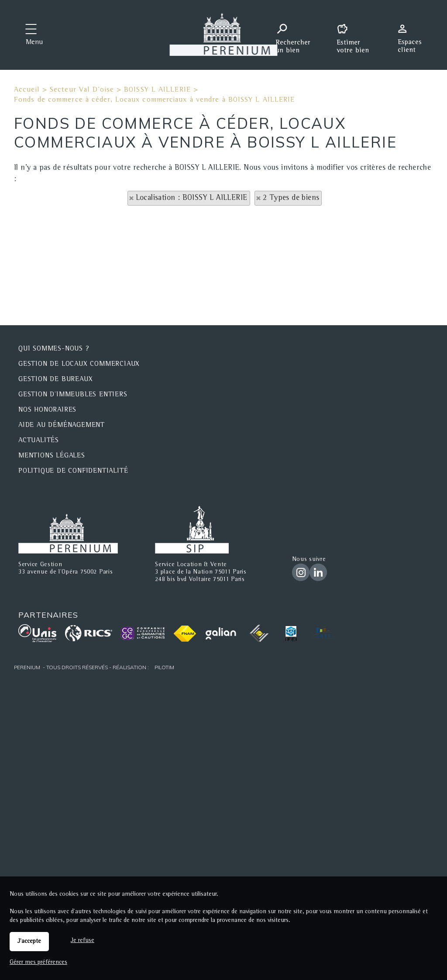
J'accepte (29, 942)
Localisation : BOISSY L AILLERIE (192, 198)
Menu (34, 43)
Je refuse (83, 941)
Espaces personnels (413, 34)
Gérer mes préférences (38, 963)
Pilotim (164, 667)
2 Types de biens (291, 198)
